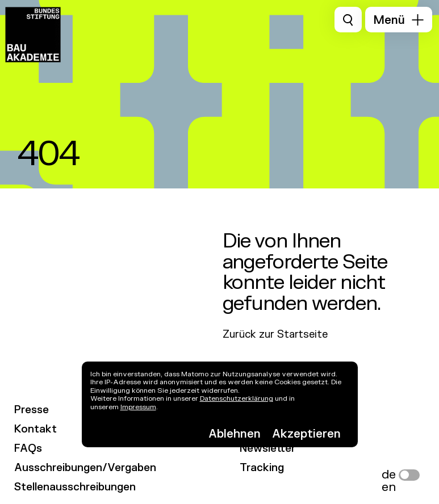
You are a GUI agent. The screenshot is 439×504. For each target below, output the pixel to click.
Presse (32, 411)
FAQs (28, 449)
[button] (399, 20)
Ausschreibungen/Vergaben (85, 469)
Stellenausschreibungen (75, 488)
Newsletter (267, 449)
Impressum (138, 407)
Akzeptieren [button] (306, 434)
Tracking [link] (262, 469)
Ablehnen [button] (235, 434)
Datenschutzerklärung (237, 398)
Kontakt (35, 430)
